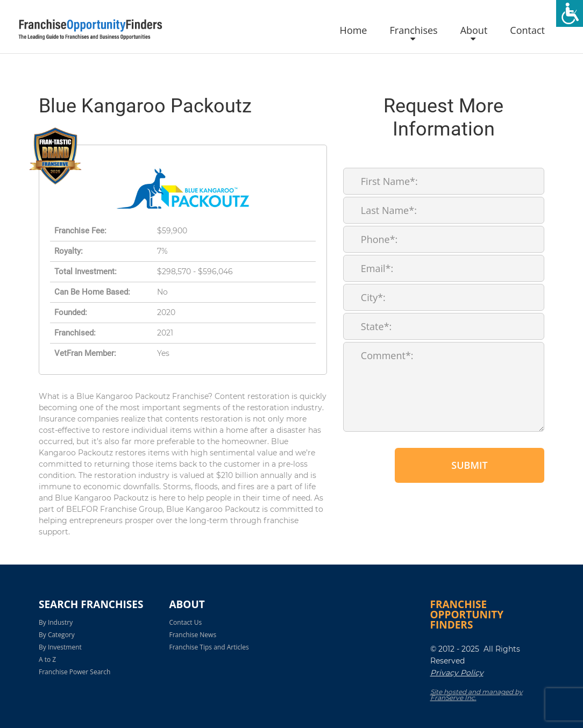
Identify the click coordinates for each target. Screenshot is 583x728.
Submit (469, 465)
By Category (57, 635)
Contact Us (186, 622)
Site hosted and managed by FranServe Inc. (477, 695)
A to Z (47, 659)
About (474, 31)
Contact (527, 31)
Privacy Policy (457, 673)
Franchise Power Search (74, 672)
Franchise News (193, 635)
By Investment (60, 647)
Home (354, 31)
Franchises (413, 31)
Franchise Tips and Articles (209, 647)
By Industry (56, 622)
